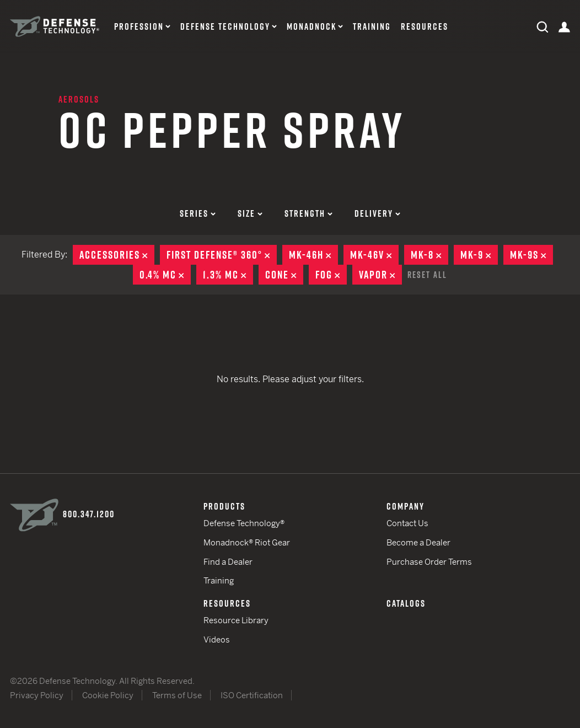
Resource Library (236, 620)
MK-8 (429, 255)
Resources (425, 27)
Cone (284, 275)
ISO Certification (252, 695)
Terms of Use (177, 695)
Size (250, 213)
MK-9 (479, 255)
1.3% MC (228, 275)
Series (198, 213)
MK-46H (313, 255)
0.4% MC (165, 275)
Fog (331, 275)
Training (372, 27)
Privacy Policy (37, 695)
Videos (217, 639)
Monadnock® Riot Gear (247, 542)
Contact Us (407, 523)
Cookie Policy (108, 695)
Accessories (117, 255)
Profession (139, 27)
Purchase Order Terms (429, 562)
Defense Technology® (244, 523)
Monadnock (312, 27)
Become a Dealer (418, 542)
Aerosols (79, 99)
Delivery (377, 213)
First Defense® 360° (222, 255)
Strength (308, 213)
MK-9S (531, 255)
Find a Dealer (228, 562)
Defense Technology (225, 27)
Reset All (427, 275)
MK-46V (374, 255)
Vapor (380, 275)
